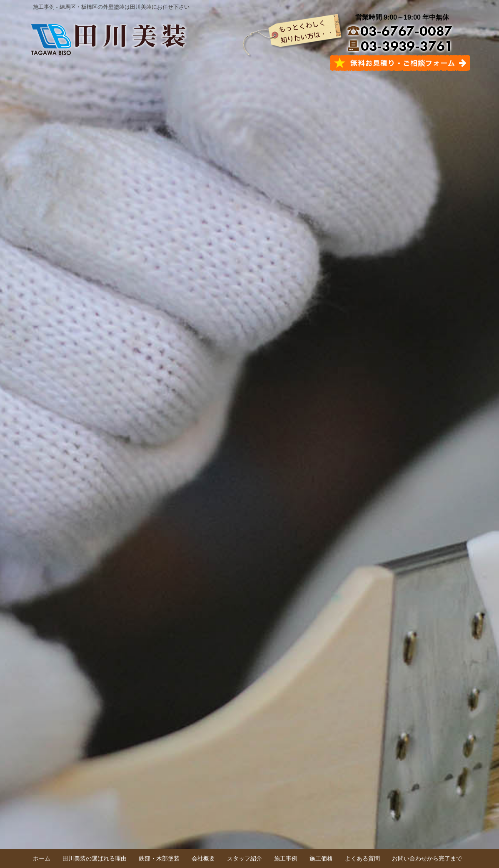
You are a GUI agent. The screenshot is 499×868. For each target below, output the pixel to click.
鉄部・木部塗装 (159, 858)
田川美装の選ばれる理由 (95, 858)
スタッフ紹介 (245, 858)
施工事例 (286, 858)
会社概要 (203, 858)
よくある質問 (362, 858)
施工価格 (321, 858)
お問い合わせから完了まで (427, 858)
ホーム (42, 858)
